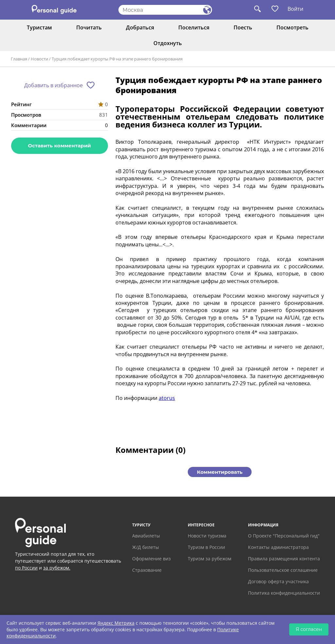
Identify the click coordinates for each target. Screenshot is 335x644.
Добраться (140, 27)
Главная (19, 59)
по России (26, 568)
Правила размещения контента (284, 559)
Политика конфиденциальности (284, 593)
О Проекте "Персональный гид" (284, 536)
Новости (39, 59)
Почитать (89, 27)
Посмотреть (292, 27)
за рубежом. (57, 568)
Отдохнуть (168, 43)
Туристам (39, 27)
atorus (167, 398)
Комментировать (220, 472)
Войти (295, 9)
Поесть (243, 27)
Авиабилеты (146, 536)
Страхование (147, 570)
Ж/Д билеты (146, 547)
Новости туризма (207, 536)
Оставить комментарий (60, 146)
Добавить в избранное (53, 85)
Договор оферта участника (278, 581)
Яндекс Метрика (116, 623)
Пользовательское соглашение (283, 570)
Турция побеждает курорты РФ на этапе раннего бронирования (117, 59)
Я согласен (309, 629)
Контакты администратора (278, 547)
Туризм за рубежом (210, 559)
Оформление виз (151, 559)
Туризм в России (206, 547)
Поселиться (194, 27)
